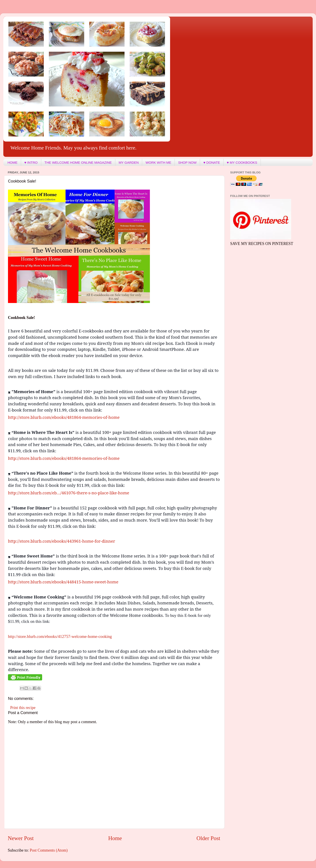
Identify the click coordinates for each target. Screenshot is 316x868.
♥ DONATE (212, 162)
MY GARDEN (129, 162)
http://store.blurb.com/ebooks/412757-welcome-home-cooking (60, 636)
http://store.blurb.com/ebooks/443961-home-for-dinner (62, 541)
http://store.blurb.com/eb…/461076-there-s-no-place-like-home (69, 493)
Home (115, 838)
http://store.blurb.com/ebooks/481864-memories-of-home (64, 417)
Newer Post (21, 838)
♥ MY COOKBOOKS (242, 162)
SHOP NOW (187, 162)
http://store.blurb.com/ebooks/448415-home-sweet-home (63, 582)
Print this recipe (23, 708)
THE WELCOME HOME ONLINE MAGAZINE (78, 162)
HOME (13, 162)
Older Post (208, 838)
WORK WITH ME (158, 162)
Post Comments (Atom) (49, 850)
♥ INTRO (31, 162)
